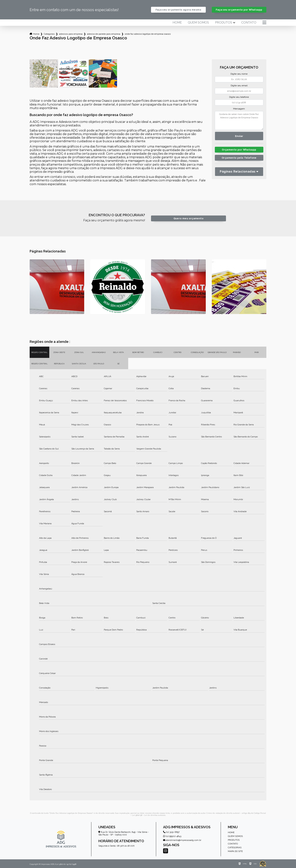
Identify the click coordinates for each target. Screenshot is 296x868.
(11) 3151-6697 (171, 832)
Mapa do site (235, 851)
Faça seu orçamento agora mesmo (178, 10)
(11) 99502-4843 (172, 836)
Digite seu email (239, 86)
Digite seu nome (239, 74)
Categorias (49, 34)
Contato (249, 23)
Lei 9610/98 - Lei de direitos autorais (149, 815)
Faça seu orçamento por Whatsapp (239, 10)
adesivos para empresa (71, 34)
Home (177, 23)
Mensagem (239, 109)
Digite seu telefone (239, 97)
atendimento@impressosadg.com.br (182, 840)
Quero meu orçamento (188, 218)
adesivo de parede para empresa (104, 34)
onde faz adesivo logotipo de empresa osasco (148, 34)
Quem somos (198, 23)
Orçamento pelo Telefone (239, 158)
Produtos (224, 23)
